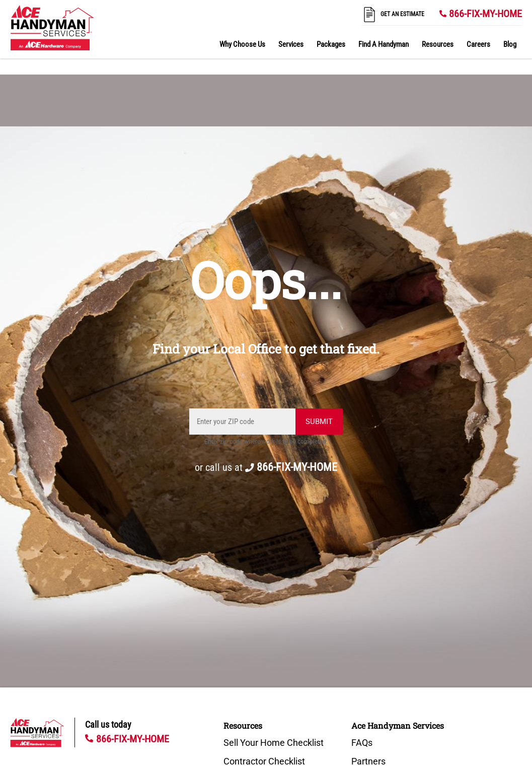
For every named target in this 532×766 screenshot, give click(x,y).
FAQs (362, 743)
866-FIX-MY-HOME (485, 14)
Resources (438, 44)
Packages (331, 44)
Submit (319, 422)
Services (291, 44)
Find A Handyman (384, 44)
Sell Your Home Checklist (274, 743)
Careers (478, 44)
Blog (510, 44)
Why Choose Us (242, 44)
